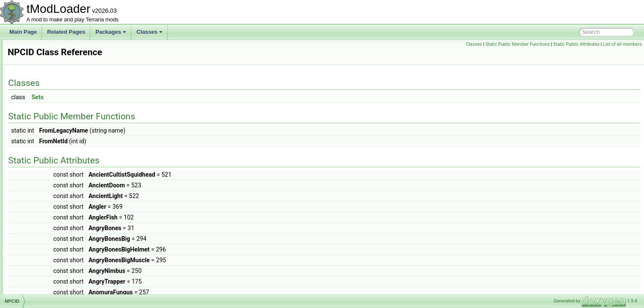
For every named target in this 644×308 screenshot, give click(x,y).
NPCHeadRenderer (50, 162)
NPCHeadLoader (48, 152)
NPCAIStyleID (44, 86)
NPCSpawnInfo (46, 293)
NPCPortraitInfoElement (56, 246)
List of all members (622, 44)
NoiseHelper (42, 49)
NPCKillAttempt (46, 181)
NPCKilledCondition (51, 199)
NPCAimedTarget (48, 77)
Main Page (23, 32)
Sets (145, 97)
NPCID (36, 171)
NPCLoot (39, 228)
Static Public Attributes (576, 44)
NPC (34, 68)
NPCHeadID (42, 143)
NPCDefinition (44, 105)
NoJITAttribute (44, 58)
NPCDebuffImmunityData (57, 96)
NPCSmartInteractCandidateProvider (70, 284)
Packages (111, 32)
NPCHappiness (46, 124)
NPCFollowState (47, 115)
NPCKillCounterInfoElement (60, 190)
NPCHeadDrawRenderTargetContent (70, 133)
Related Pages (66, 32)
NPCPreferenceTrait (51, 256)
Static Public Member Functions (518, 44)
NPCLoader (42, 218)
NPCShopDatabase (51, 275)
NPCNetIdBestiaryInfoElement (63, 237)
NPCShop (40, 265)
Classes (149, 32)
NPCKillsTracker (47, 209)
